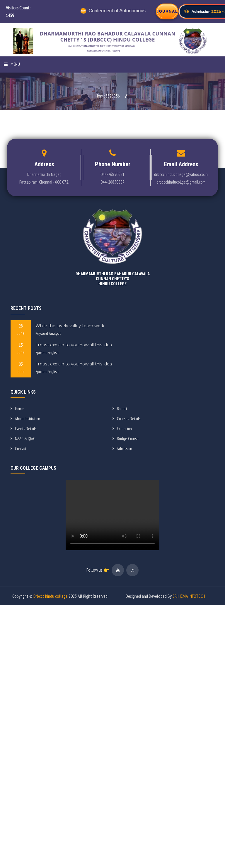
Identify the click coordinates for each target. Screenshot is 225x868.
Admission (122, 449)
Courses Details (126, 419)
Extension (122, 429)
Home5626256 (108, 96)
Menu (12, 64)
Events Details (23, 429)
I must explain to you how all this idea (74, 345)
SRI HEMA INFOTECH (189, 596)
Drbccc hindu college (51, 596)
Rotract (120, 409)
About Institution (25, 419)
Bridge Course (126, 439)
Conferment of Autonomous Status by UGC (130, 11)
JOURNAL (167, 11)
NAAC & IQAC (23, 439)
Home (17, 409)
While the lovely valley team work (70, 326)
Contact (18, 449)
